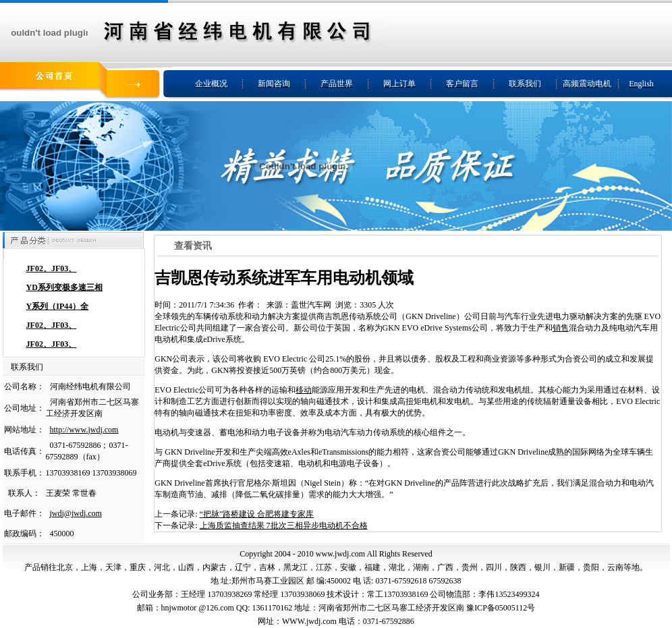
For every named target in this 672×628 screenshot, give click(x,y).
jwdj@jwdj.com (76, 513)
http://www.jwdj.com (84, 430)
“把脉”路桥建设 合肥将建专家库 (257, 514)
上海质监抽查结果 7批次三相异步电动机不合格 (284, 525)
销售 (561, 328)
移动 (304, 390)
